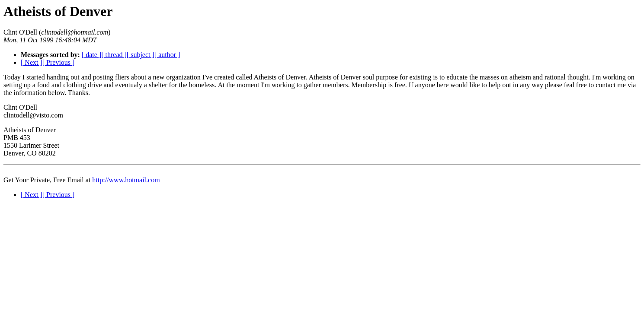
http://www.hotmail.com (126, 180)
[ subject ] (141, 55)
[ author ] (167, 55)
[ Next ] (32, 62)
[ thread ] (114, 55)
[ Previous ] (59, 62)
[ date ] (91, 55)
